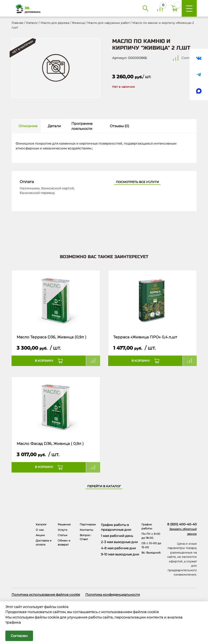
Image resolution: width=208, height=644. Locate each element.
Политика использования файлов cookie (46, 594)
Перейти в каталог (104, 486)
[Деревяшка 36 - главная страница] (26, 8)
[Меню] (189, 8)
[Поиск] (145, 8)
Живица (78, 23)
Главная (17, 23)
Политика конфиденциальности (113, 594)
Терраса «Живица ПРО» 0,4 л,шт (145, 337)
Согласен (19, 636)
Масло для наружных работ (108, 23)
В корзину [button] (44, 361)
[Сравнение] (160, 8)
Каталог (32, 23)
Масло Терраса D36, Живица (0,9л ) (52, 337)
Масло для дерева (55, 23)
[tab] (26, 126)
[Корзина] (174, 8)
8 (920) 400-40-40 (182, 524)
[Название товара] (56, 300)
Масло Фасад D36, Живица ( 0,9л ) (50, 444)
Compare (189, 58)
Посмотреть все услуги (137, 182)
